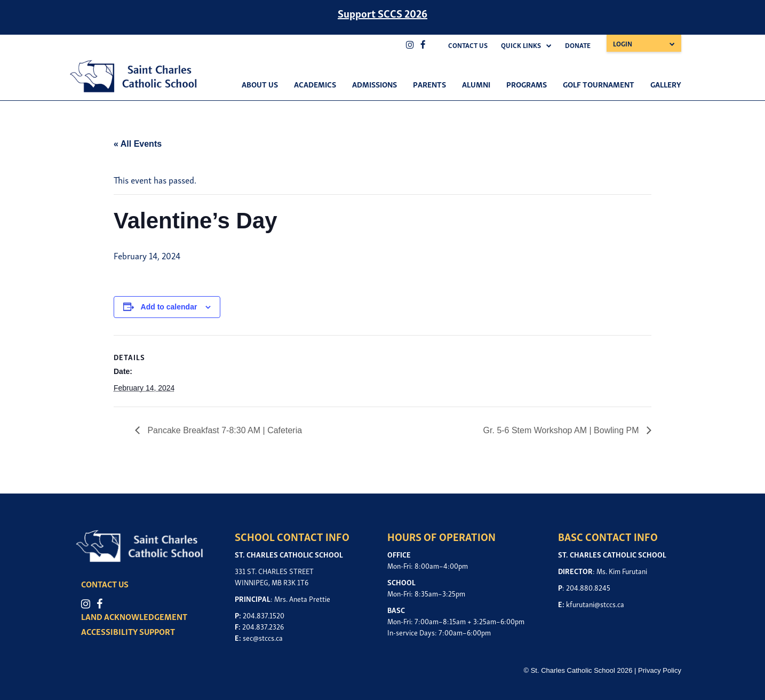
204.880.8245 (588, 587)
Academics (315, 84)
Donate (578, 45)
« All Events (138, 144)
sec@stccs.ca (263, 637)
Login (623, 43)
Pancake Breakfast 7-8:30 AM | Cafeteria (224, 430)
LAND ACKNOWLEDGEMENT (134, 616)
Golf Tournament (599, 84)
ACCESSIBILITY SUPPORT (128, 631)
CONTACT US (105, 584)
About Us (260, 84)
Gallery (666, 84)
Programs (527, 84)
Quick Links (521, 45)
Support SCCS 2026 (382, 13)
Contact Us (468, 45)
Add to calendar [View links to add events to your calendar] (169, 307)
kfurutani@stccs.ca (595, 604)
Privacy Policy (660, 670)
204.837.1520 (264, 615)
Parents (429, 84)
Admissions (374, 84)
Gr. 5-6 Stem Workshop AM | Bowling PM (562, 430)
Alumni (476, 84)
